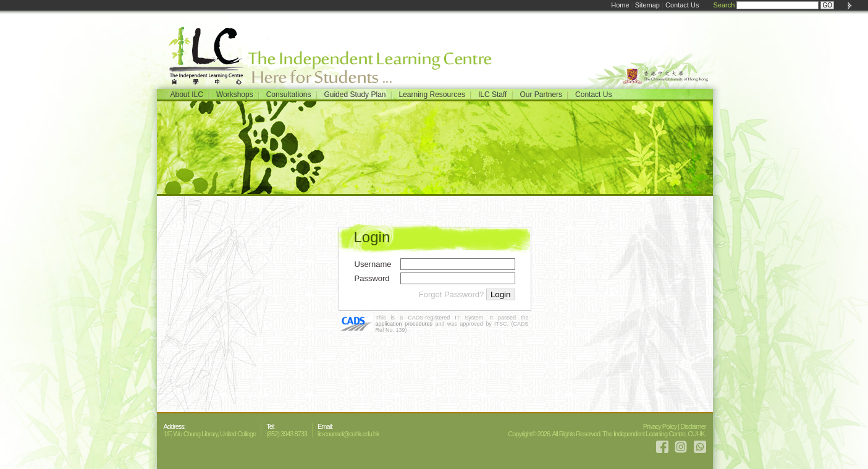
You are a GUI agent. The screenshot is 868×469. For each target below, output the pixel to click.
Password (372, 278)
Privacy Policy (660, 426)
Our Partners (541, 95)
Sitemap (647, 5)
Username (373, 264)
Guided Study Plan (355, 95)
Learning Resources (432, 95)
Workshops (235, 95)
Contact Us (682, 5)
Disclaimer (693, 426)
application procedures (404, 324)
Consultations (289, 95)
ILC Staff (492, 95)
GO (827, 5)
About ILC (187, 95)
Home (620, 5)
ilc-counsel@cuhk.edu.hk (348, 434)
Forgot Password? (452, 294)
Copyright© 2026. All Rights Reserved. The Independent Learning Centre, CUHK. (607, 434)
